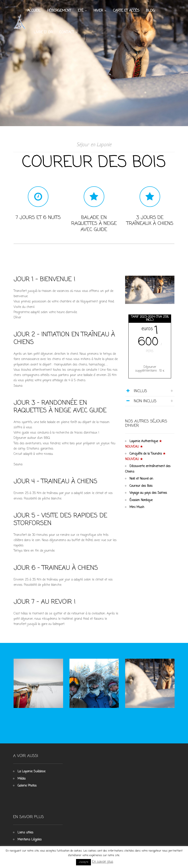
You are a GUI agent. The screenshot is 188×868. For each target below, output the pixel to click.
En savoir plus (103, 862)
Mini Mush (137, 512)
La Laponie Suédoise (31, 768)
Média (21, 776)
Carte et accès (126, 11)
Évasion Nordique (141, 504)
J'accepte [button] (83, 862)
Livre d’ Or (43, 33)
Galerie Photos (27, 783)
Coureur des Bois (141, 490)
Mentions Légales (30, 837)
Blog (150, 11)
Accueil (34, 11)
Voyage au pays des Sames (148, 497)
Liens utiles (25, 830)
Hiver (98, 11)
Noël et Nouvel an (142, 483)
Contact (67, 33)
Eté (81, 11)
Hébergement (59, 11)
